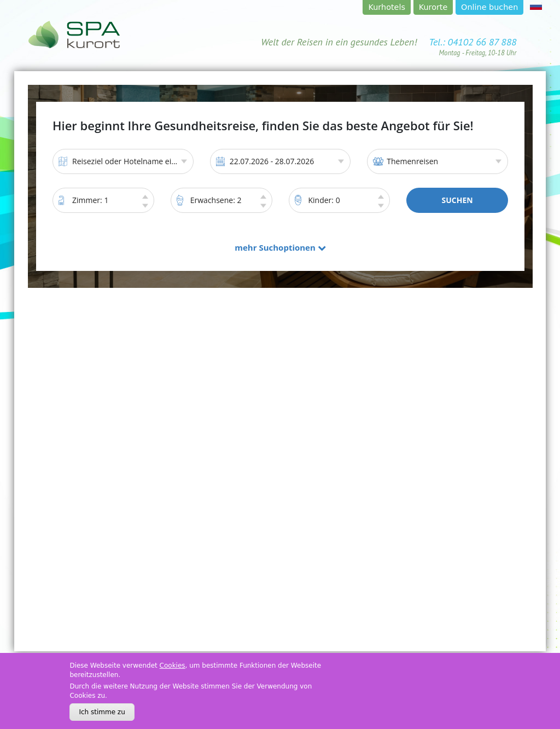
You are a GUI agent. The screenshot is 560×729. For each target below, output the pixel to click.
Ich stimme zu (102, 712)
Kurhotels (387, 7)
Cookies (173, 666)
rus (536, 6)
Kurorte (433, 7)
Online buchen (489, 7)
